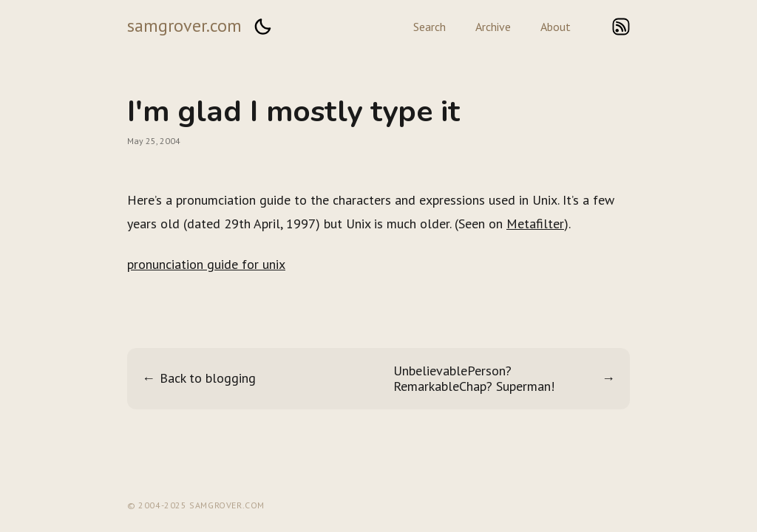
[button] (262, 27)
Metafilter (535, 224)
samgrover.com (184, 25)
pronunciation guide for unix (206, 264)
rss (621, 27)
